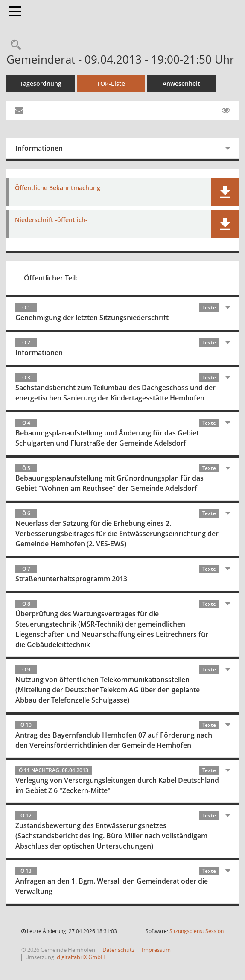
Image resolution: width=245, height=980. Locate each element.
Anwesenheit (181, 83)
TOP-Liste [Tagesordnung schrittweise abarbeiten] (111, 83)
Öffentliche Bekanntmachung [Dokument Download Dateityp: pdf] (58, 188)
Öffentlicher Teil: (51, 278)
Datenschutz (118, 950)
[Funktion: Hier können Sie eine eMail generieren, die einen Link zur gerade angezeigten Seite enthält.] (19, 111)
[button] (225, 192)
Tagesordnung (41, 83)
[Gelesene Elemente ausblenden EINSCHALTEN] (226, 111)
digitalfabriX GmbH (81, 957)
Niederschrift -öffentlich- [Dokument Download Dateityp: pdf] (51, 220)
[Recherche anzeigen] (14, 45)
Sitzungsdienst (197, 931)
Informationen (39, 148)
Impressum (156, 950)
